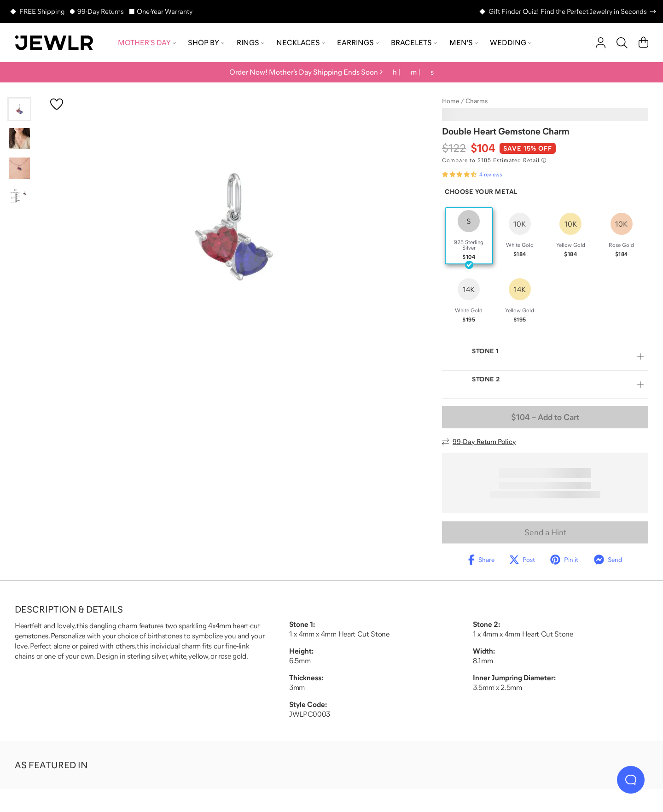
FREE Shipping (42, 11)
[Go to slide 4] (19, 198)
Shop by (206, 42)
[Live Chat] (631, 780)
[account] (601, 43)
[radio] (469, 236)
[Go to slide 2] (19, 139)
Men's (464, 42)
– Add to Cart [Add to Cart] (545, 417)
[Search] (622, 43)
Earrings (358, 42)
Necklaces (301, 42)
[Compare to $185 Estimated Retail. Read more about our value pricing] (494, 160)
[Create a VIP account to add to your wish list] (57, 104)
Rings (250, 42)
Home (451, 101)
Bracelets (414, 42)
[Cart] (643, 43)
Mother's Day (147, 42)
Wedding (511, 42)
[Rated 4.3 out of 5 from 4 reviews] (472, 175)
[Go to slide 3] (19, 168)
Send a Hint (545, 532)
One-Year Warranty (165, 11)
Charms (477, 101)
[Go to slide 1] (19, 109)
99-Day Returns (101, 11)
